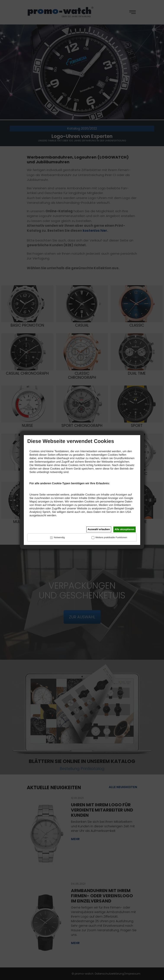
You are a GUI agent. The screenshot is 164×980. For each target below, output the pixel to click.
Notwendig (59, 538)
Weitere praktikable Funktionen (111, 538)
